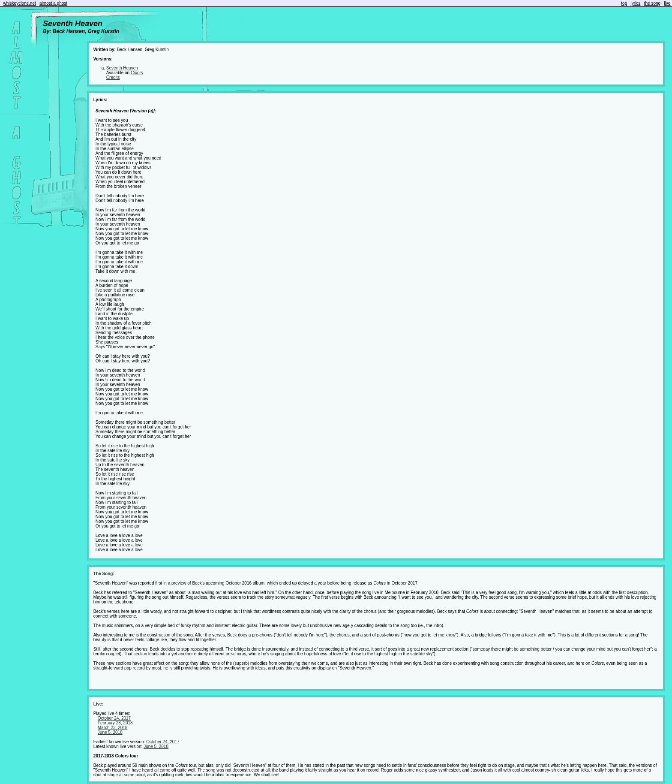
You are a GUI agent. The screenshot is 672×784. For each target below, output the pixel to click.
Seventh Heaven (122, 68)
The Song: (104, 574)
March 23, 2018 (113, 728)
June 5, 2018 (110, 732)
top (624, 3)
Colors (137, 73)
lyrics (636, 3)
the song (652, 3)
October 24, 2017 (114, 718)
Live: (98, 704)
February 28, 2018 (115, 723)
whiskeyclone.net (20, 3)
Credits (113, 77)
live (667, 3)
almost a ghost (53, 3)
